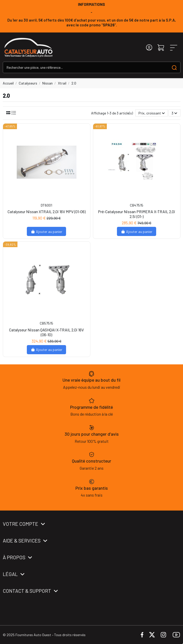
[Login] (149, 48)
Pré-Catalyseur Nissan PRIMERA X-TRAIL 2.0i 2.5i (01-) (137, 214)
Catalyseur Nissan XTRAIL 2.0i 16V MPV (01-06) (47, 211)
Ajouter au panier (46, 232)
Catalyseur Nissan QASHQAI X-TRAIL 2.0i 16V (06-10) (46, 332)
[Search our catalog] (174, 67)
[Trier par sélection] (152, 113)
